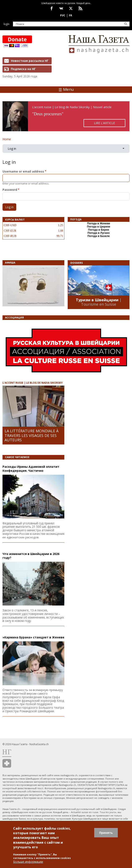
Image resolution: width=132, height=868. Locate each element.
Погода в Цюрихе (99, 227)
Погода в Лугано (99, 233)
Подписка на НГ (23, 69)
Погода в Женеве (99, 223)
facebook (52, 8)
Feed (80, 8)
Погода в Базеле (99, 236)
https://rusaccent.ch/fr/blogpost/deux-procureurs (66, 116)
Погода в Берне (99, 230)
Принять (106, 833)
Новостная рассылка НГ (30, 61)
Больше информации (28, 862)
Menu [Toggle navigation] (66, 89)
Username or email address (23, 171)
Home (7, 139)
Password (10, 190)
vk (61, 8)
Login (6, 24)
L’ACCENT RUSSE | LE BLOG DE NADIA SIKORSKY (33, 383)
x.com (71, 8)
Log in (12, 149)
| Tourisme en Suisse (101, 302)
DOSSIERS (77, 263)
